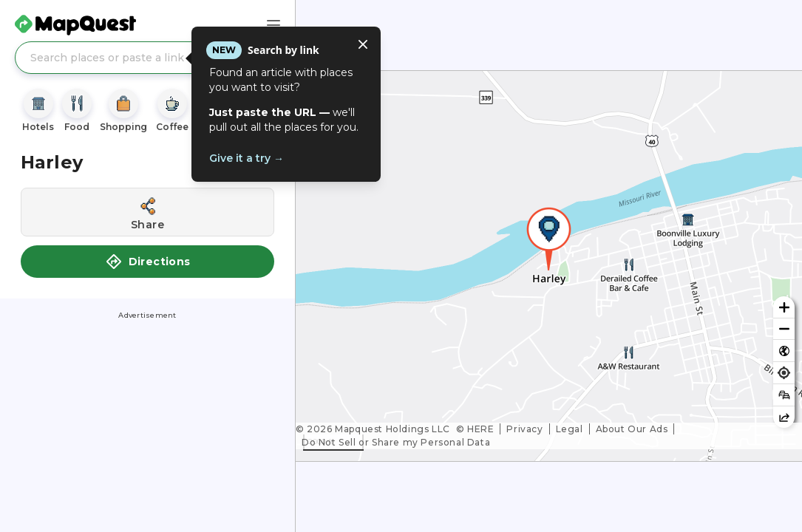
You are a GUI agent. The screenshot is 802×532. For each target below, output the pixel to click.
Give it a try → (247, 158)
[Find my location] (784, 373)
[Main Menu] (273, 25)
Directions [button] (148, 262)
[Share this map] (784, 417)
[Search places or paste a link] (147, 58)
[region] (549, 266)
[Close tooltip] (363, 44)
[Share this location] (147, 212)
